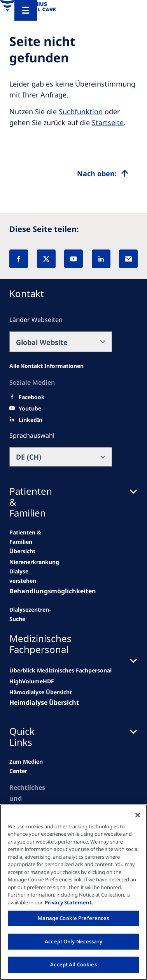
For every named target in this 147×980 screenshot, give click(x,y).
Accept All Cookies (73, 964)
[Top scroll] (103, 173)
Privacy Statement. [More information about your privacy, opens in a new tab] (69, 902)
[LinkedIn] (101, 259)
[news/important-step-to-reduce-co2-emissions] (26, 542)
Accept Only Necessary (73, 941)
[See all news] (30, 614)
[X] (46, 259)
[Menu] (26, 10)
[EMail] (128, 259)
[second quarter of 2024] (26, 576)
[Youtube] (30, 409)
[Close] (138, 815)
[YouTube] (73, 259)
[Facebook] (19, 259)
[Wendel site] (34, 562)
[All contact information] (46, 366)
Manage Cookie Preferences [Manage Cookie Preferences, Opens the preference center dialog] (73, 918)
